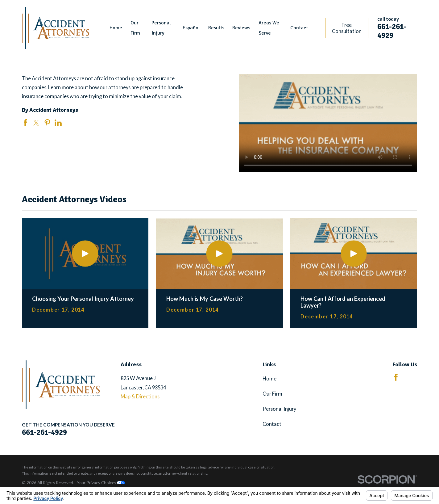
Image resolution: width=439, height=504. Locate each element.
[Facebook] (396, 377)
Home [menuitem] (116, 28)
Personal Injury (279, 409)
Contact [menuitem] (299, 28)
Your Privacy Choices (101, 483)
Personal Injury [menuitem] (161, 28)
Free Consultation (347, 28)
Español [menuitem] (191, 28)
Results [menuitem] (216, 28)
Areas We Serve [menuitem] (269, 28)
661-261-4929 (392, 31)
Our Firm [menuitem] (135, 28)
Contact (272, 424)
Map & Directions (140, 396)
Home (269, 378)
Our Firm (272, 394)
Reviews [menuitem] (241, 28)
